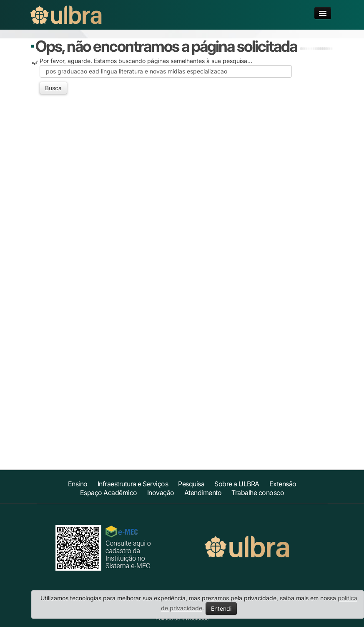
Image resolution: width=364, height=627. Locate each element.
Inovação (161, 493)
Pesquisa (191, 484)
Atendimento (203, 493)
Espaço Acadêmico (109, 493)
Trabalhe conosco (258, 493)
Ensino (78, 484)
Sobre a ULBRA (237, 484)
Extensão (283, 484)
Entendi (221, 608)
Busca (53, 88)
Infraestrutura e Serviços (133, 484)
